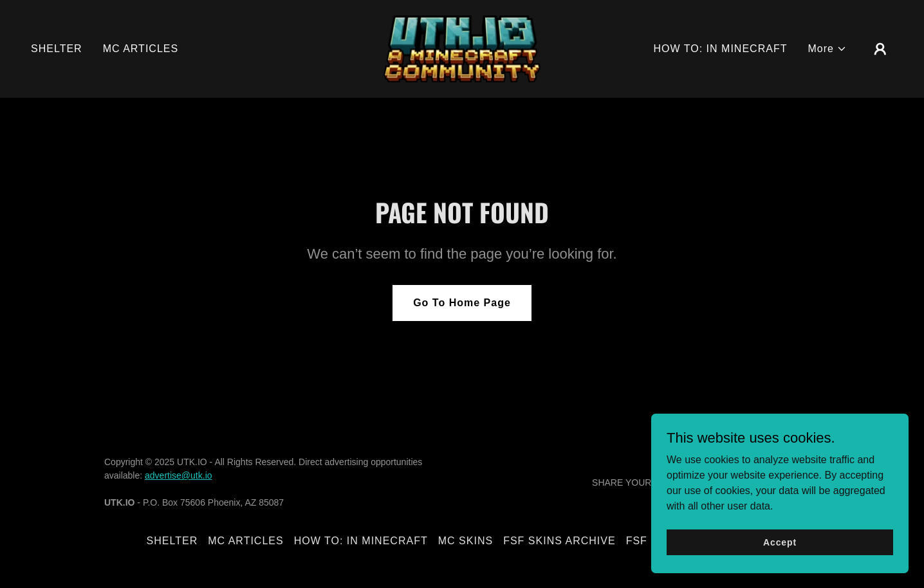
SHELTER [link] (57, 49)
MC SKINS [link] (466, 541)
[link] (462, 48)
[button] (827, 49)
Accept (780, 542)
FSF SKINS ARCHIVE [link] (559, 541)
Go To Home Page (462, 303)
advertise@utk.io (178, 475)
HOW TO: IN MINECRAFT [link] (720, 49)
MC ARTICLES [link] (141, 49)
